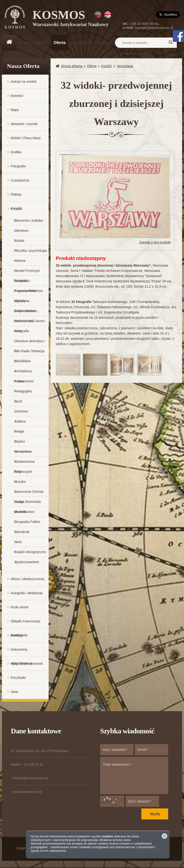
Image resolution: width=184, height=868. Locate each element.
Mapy (15, 110)
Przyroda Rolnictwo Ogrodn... (29, 292)
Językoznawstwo (27, 562)
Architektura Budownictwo (24, 373)
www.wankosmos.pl (27, 792)
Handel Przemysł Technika (27, 272)
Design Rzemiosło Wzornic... (28, 503)
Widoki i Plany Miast (26, 138)
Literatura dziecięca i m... (29, 343)
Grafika (16, 152)
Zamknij (164, 836)
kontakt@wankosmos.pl (154, 28)
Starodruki (22, 532)
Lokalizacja (81, 43)
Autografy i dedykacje (27, 593)
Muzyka (20, 482)
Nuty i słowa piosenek (27, 664)
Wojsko (20, 441)
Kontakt (104, 43)
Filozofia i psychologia (31, 251)
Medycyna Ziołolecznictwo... (27, 302)
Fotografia (22, 331)
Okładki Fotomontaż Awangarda (26, 624)
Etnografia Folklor (27, 522)
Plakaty (16, 194)
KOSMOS (71, 19)
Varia (18, 542)
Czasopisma (20, 180)
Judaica (20, 421)
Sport (18, 401)
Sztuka (19, 241)
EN (108, 15)
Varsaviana (23, 451)
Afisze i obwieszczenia (27, 579)
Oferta (60, 43)
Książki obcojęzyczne (30, 552)
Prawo (19, 381)
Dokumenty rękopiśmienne (21, 652)
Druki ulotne (20, 607)
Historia (20, 261)
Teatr (18, 472)
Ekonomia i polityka (29, 220)
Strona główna (72, 66)
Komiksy (17, 635)
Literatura (21, 231)
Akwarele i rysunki (24, 124)
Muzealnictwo (24, 512)
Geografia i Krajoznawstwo (25, 282)
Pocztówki (18, 678)
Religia (19, 431)
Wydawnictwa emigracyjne (24, 463)
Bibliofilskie (22, 361)
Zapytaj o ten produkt (155, 242)
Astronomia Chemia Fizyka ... (29, 493)
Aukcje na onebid (23, 82)
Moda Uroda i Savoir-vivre (30, 322)
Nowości (17, 96)
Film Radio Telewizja (29, 351)
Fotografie (18, 166)
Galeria (42, 43)
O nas (25, 43)
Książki (16, 209)
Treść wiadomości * (134, 775)
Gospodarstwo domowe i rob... (26, 312)
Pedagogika (23, 391)
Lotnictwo (21, 411)
